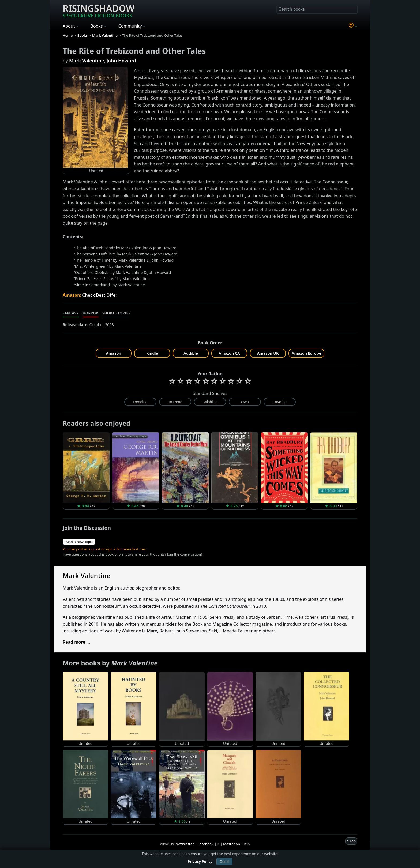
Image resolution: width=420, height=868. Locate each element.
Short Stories (116, 313)
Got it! (224, 862)
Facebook (206, 844)
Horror (91, 313)
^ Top (351, 841)
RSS (247, 844)
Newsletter (185, 844)
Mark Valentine (87, 61)
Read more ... (76, 642)
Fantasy (71, 313)
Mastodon (232, 844)
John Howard (121, 61)
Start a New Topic (79, 542)
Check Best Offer (100, 295)
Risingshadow (99, 10)
